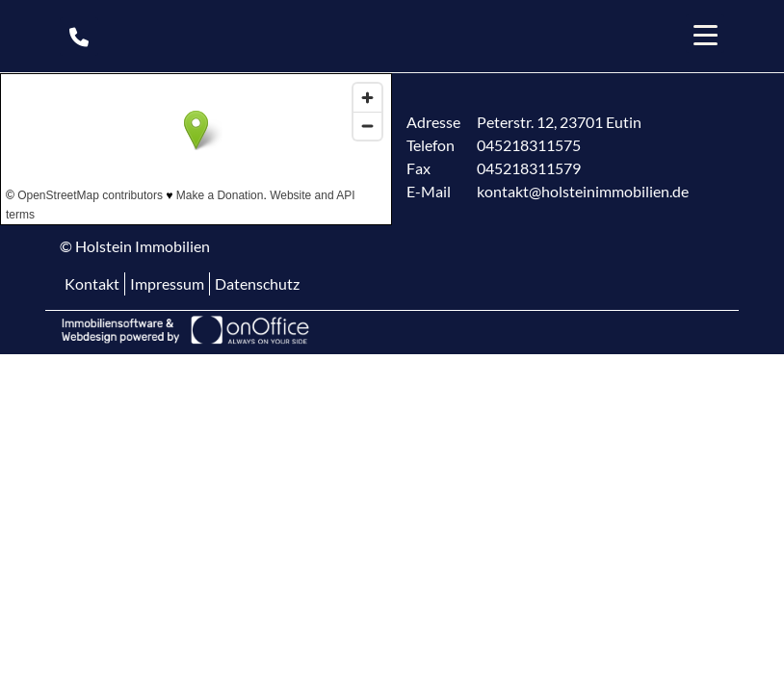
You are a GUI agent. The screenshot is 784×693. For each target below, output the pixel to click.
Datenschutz (257, 283)
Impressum (167, 283)
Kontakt (92, 283)
